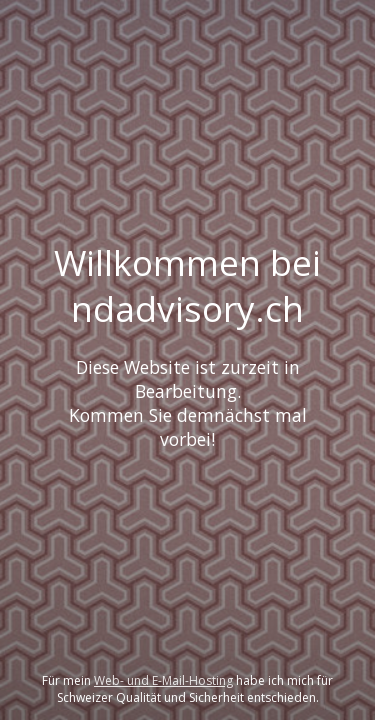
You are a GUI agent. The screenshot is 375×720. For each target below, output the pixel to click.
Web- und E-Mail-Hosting (163, 680)
